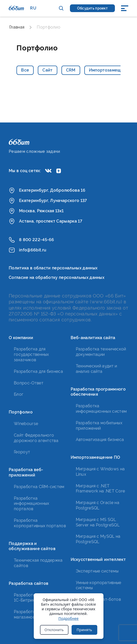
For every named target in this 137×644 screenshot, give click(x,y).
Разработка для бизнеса (38, 371)
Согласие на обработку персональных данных (57, 277)
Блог (19, 394)
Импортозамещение (110, 70)
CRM (71, 70)
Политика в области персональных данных (53, 268)
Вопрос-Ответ (29, 383)
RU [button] (33, 8)
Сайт (47, 70)
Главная (17, 27)
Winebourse (26, 424)
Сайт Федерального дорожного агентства (36, 438)
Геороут (22, 452)
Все (25, 70)
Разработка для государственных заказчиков (31, 354)
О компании (21, 338)
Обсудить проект (92, 8)
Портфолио (21, 412)
